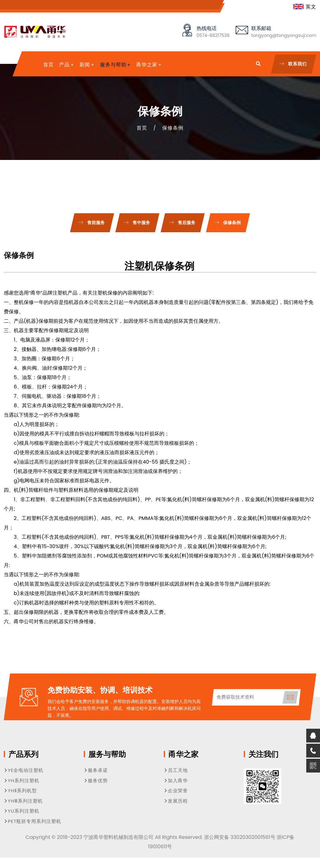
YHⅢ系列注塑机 (23, 801)
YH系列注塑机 (22, 781)
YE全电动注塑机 (24, 770)
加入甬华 (176, 781)
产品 (64, 65)
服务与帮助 (113, 65)
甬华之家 (147, 65)
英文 (305, 7)
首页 (48, 65)
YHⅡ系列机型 (20, 791)
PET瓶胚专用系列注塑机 (33, 821)
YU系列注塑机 (22, 811)
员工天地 (176, 770)
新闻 (85, 65)
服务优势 (96, 781)
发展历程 (176, 801)
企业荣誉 (176, 791)
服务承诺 (96, 770)
